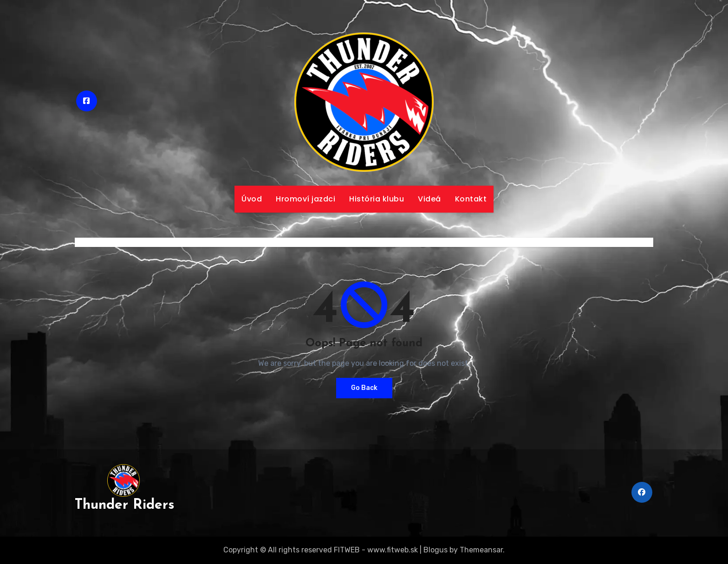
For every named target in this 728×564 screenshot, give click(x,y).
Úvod (252, 199)
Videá (429, 199)
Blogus (435, 550)
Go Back (364, 388)
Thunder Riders (125, 505)
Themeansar (481, 550)
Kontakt (471, 199)
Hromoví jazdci (305, 199)
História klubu (377, 199)
